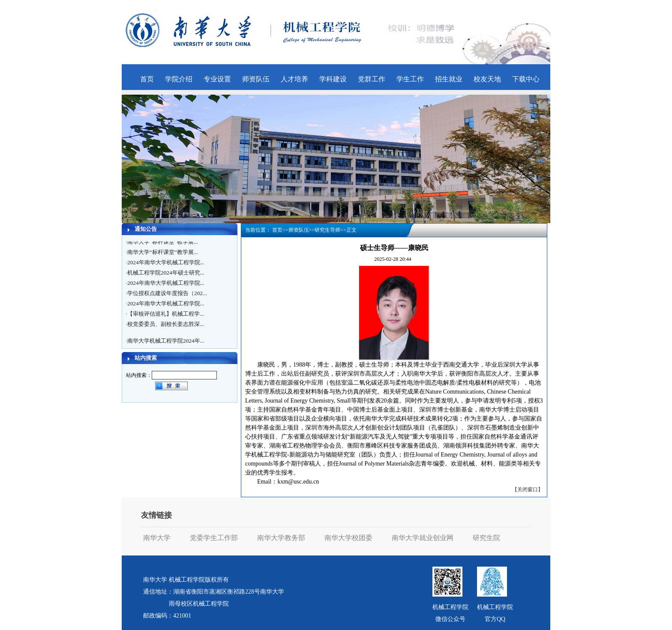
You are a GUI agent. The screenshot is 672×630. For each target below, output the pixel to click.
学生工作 (410, 79)
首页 (147, 79)
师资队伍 (256, 79)
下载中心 (526, 79)
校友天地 (487, 79)
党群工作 (372, 79)
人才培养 (294, 79)
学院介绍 (179, 79)
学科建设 (333, 79)
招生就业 (449, 79)
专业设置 (217, 79)
